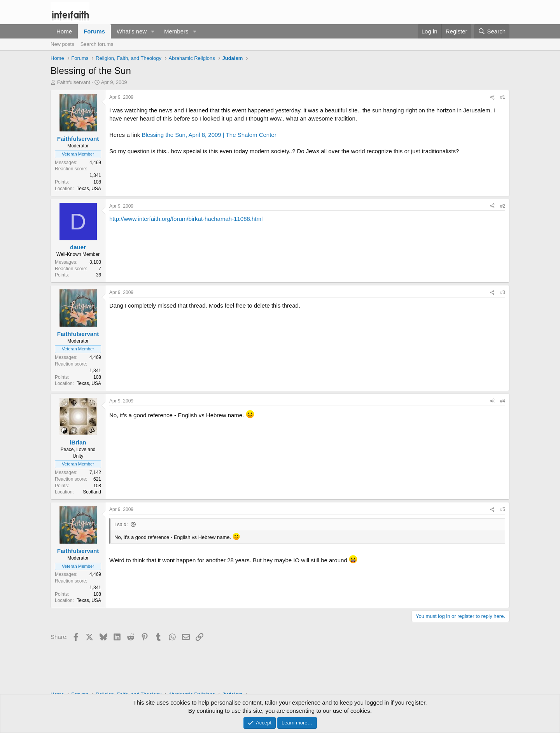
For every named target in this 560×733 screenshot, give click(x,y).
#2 (503, 206)
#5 (503, 509)
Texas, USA (89, 189)
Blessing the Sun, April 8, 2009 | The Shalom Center (209, 135)
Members (176, 31)
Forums (94, 31)
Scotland (92, 492)
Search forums (97, 44)
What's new (132, 31)
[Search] (492, 31)
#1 (503, 97)
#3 (503, 292)
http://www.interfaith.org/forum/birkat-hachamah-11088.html (186, 219)
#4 (503, 401)
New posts (62, 44)
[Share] (492, 97)
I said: (121, 524)
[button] (153, 31)
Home (64, 31)
